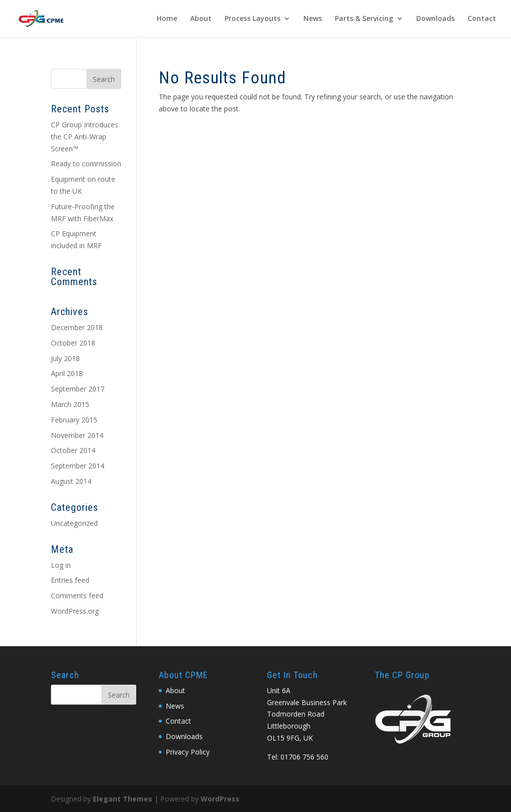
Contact (482, 19)
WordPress (220, 799)
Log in (61, 565)
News (313, 19)
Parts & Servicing (364, 19)
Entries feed (70, 580)
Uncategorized (74, 523)
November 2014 (77, 435)
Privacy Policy (188, 752)
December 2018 (77, 327)
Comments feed (77, 596)
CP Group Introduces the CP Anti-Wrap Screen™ (85, 137)
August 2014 (71, 481)
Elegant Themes (123, 799)
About (201, 19)
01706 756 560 (304, 757)
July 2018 (65, 358)
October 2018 (73, 343)
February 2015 (74, 420)
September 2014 (78, 466)
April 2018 (67, 373)
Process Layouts (253, 19)
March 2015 (70, 404)
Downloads (435, 19)
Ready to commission (86, 164)
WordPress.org (75, 611)
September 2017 (78, 389)
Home (167, 19)
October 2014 (73, 450)
